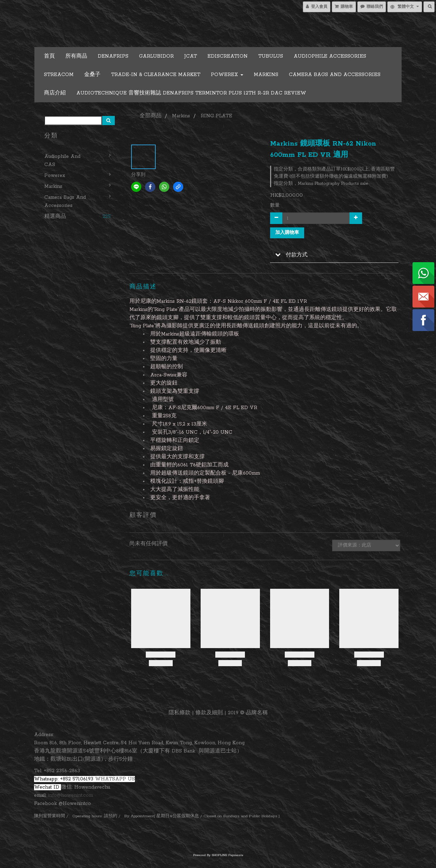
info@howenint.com (71, 795)
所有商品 (76, 56)
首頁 (49, 56)
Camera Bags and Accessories (335, 75)
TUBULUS (271, 56)
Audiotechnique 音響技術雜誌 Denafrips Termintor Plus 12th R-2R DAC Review (191, 93)
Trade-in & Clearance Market (156, 75)
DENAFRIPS (113, 56)
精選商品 (55, 216)
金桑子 (92, 75)
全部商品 (151, 116)
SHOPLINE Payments (227, 855)
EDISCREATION (228, 56)
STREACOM (59, 75)
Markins (266, 75)
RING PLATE (216, 116)
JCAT (191, 56)
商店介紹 (55, 93)
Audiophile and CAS (62, 161)
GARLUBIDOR (156, 56)
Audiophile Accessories (330, 56)
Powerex (227, 75)
